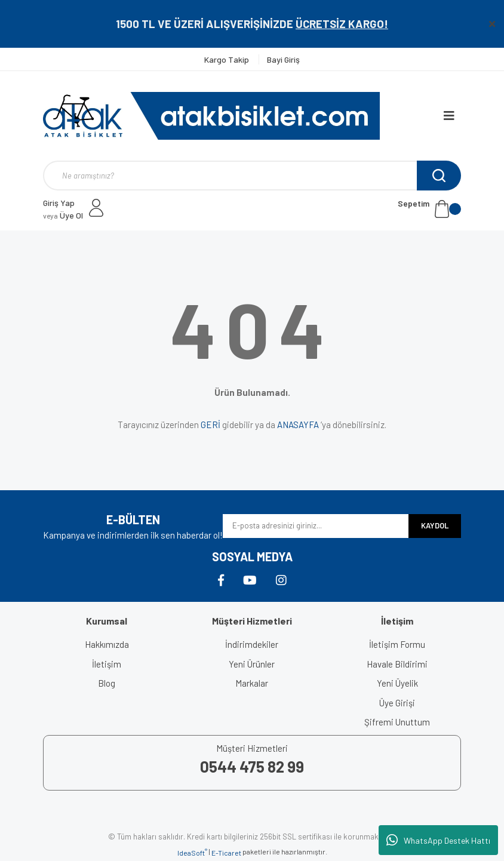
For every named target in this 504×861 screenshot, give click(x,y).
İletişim (107, 664)
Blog (107, 683)
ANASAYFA (298, 425)
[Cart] (429, 209)
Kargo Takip (228, 59)
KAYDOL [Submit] (435, 525)
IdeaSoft (192, 852)
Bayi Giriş (283, 59)
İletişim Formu (397, 644)
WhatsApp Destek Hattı (438, 840)
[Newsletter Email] (316, 526)
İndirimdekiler (252, 644)
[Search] (252, 176)
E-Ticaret (226, 853)
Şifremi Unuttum (397, 722)
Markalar (252, 683)
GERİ (210, 425)
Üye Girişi (397, 703)
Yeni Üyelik (397, 683)
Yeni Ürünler (252, 664)
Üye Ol (63, 215)
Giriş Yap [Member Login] (59, 203)
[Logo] (211, 116)
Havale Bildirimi (397, 664)
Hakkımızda (107, 644)
